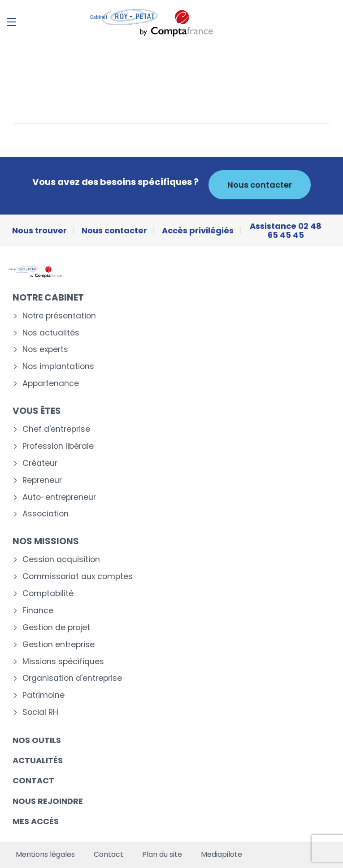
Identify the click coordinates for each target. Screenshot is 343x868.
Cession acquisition (61, 560)
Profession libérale (58, 446)
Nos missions (46, 541)
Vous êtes (37, 411)
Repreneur (42, 480)
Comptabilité (48, 594)
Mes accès (36, 821)
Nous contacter (260, 185)
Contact (33, 780)
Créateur (40, 463)
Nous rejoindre (48, 801)
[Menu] (12, 22)
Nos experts (45, 350)
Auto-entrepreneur (59, 497)
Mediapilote (221, 855)
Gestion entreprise (59, 645)
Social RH (40, 712)
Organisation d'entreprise (72, 678)
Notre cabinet (48, 297)
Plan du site (162, 855)
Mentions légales (45, 855)
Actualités (38, 760)
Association (46, 514)
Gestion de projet (56, 628)
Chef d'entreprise (56, 429)
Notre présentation (59, 316)
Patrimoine (43, 695)
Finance (38, 611)
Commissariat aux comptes (78, 577)
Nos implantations (58, 367)
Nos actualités (51, 333)
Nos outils (37, 740)
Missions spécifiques (63, 662)
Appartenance (51, 384)
